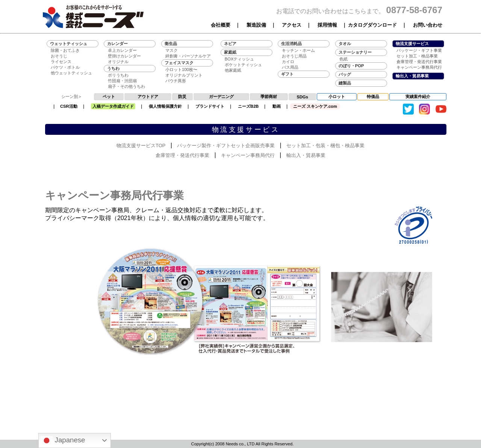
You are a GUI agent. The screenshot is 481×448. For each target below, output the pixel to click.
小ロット (337, 97)
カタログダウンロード (372, 25)
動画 (277, 106)
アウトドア (148, 97)
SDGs (303, 97)
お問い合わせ (428, 25)
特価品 (373, 97)
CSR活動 (69, 106)
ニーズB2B (248, 106)
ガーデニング (221, 97)
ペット (109, 97)
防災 (182, 97)
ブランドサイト (210, 106)
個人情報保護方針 (165, 106)
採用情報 (327, 25)
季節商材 (269, 97)
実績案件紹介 (418, 97)
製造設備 (256, 25)
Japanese (63, 440)
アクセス (292, 25)
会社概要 (221, 25)
